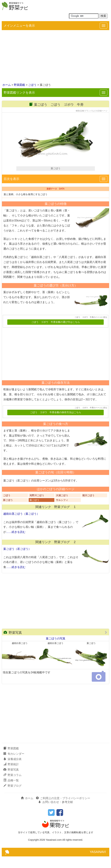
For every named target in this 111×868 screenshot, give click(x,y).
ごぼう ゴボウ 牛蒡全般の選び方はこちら (56, 333)
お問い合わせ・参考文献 (56, 814)
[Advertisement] (55, 57)
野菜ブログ (13, 797)
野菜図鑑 (19, 85)
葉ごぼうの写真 (56, 650)
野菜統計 (11, 776)
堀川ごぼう (88, 507)
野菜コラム (13, 787)
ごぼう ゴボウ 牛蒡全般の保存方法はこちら (56, 424)
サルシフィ (62, 512)
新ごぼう (8, 512)
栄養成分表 (13, 771)
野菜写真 (13, 644)
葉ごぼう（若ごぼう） (17, 560)
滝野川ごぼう (37, 507)
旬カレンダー (14, 765)
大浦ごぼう (62, 507)
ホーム (7, 85)
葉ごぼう (34, 512)
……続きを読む (16, 544)
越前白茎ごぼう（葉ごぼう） (21, 525)
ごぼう (32, 85)
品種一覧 (11, 792)
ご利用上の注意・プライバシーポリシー (63, 810)
